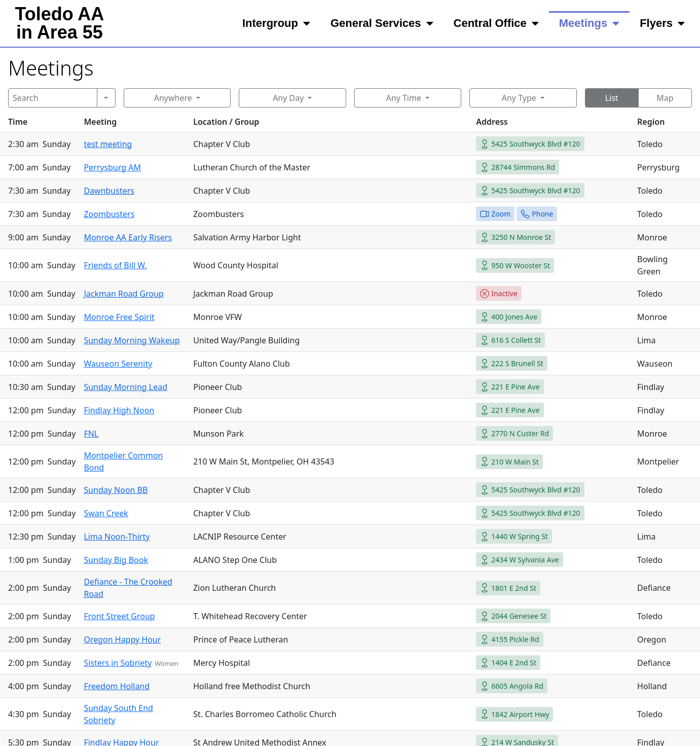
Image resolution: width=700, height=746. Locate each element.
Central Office (496, 23)
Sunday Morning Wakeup (132, 340)
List (612, 98)
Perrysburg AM (112, 167)
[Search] (53, 98)
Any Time (404, 98)
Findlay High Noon (119, 410)
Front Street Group (119, 616)
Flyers (662, 23)
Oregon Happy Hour (122, 640)
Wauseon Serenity (118, 364)
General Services (382, 23)
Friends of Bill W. (115, 265)
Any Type (519, 98)
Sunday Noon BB (116, 490)
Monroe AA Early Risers (128, 237)
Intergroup (276, 23)
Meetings (589, 23)
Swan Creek (106, 513)
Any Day (288, 98)
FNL (91, 434)
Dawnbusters (109, 191)
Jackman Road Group (124, 294)
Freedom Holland (117, 686)
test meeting (108, 144)
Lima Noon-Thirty (117, 537)
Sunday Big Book (116, 560)
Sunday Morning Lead (125, 387)
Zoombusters (109, 214)
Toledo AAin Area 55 (59, 23)
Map (665, 98)
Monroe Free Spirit (119, 317)
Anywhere (173, 98)
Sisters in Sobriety (118, 663)
